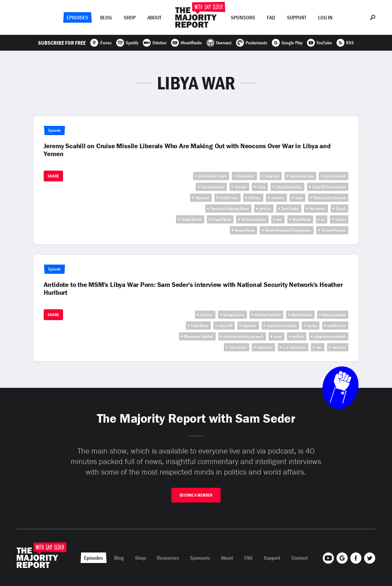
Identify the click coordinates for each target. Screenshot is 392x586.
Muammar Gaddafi (199, 336)
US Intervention (254, 219)
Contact (300, 558)
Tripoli (341, 209)
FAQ (271, 17)
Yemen (340, 219)
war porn (339, 347)
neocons (278, 198)
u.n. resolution (294, 347)
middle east (229, 198)
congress (272, 176)
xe (323, 219)
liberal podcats (213, 187)
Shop (130, 17)
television (265, 347)
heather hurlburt (268, 315)
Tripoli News (221, 219)
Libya (261, 187)
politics (265, 209)
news (299, 198)
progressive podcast (330, 336)
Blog (106, 17)
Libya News (200, 326)
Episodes (77, 17)
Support (297, 17)
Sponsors (243, 17)
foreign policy (234, 315)
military (255, 198)
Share (53, 176)
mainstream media (282, 326)
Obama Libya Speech (329, 198)
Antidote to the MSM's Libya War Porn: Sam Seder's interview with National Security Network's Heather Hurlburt (193, 289)
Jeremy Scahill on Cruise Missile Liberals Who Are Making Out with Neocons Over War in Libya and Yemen (187, 150)
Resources (168, 558)
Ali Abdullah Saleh (212, 176)
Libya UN (225, 326)
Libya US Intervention (329, 187)
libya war (202, 198)
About (154, 17)
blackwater (246, 176)
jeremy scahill (335, 176)
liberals (241, 187)
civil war (207, 315)
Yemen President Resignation (288, 230)
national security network (243, 336)
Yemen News (245, 230)
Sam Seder (290, 209)
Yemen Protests (334, 230)
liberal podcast (334, 315)
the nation (317, 209)
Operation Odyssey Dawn (230, 209)
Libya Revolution (289, 187)
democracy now (302, 176)
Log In (325, 17)
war (279, 219)
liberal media (302, 315)
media (312, 326)
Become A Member (196, 495)
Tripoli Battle (191, 219)
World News (302, 219)
